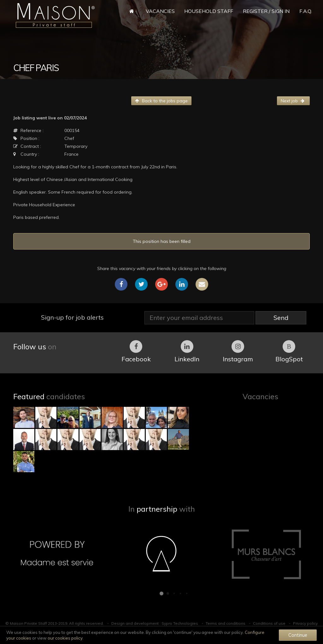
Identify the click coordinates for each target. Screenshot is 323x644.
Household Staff (209, 11)
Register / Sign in (266, 11)
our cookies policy (65, 638)
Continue (298, 635)
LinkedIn (187, 352)
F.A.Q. (306, 11)
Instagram (238, 352)
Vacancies (160, 11)
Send (281, 318)
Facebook (136, 352)
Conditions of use (269, 623)
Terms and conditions (226, 623)
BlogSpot (289, 352)
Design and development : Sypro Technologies (155, 623)
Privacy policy (305, 623)
